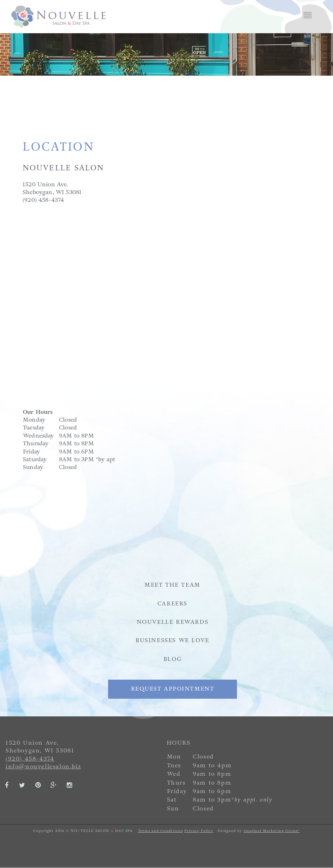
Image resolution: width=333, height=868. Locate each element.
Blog (173, 659)
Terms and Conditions (160, 831)
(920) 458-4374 (30, 759)
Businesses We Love (173, 640)
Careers (173, 603)
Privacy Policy (199, 831)
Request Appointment (172, 689)
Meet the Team (173, 585)
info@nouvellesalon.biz (43, 767)
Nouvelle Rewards (173, 622)
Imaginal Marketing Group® (272, 831)
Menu (308, 15)
